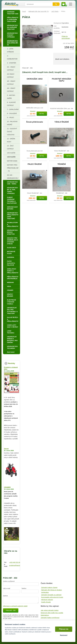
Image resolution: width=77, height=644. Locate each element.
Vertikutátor (45, 592)
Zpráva (5, 596)
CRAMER (7, 487)
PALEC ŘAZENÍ (35, 164)
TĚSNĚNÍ (62, 164)
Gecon (6, 449)
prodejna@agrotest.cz (17, 565)
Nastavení (64, 635)
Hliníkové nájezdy (47, 600)
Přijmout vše (64, 629)
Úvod (24, 11)
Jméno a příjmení (9, 581)
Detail (42, 114)
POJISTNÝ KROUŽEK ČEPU (62, 80)
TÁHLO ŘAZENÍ (62, 122)
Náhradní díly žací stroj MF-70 (39, 11)
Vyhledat (56, 4)
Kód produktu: (57, 27)
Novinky (12, 363)
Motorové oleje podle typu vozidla (52, 613)
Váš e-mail (7, 588)
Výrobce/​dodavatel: (57, 32)
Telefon (24, 588)
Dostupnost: (58, 23)
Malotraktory (45, 615)
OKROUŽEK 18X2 (35, 79)
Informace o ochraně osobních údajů (15, 606)
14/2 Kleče (55, 11)
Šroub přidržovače (35, 122)
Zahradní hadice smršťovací (50, 618)
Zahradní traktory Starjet (49, 587)
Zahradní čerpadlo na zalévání (51, 595)
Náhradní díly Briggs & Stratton (51, 590)
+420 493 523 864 (15, 562)
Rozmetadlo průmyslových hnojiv (52, 597)
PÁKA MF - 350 (11, 610)
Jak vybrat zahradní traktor (50, 610)
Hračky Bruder (46, 602)
